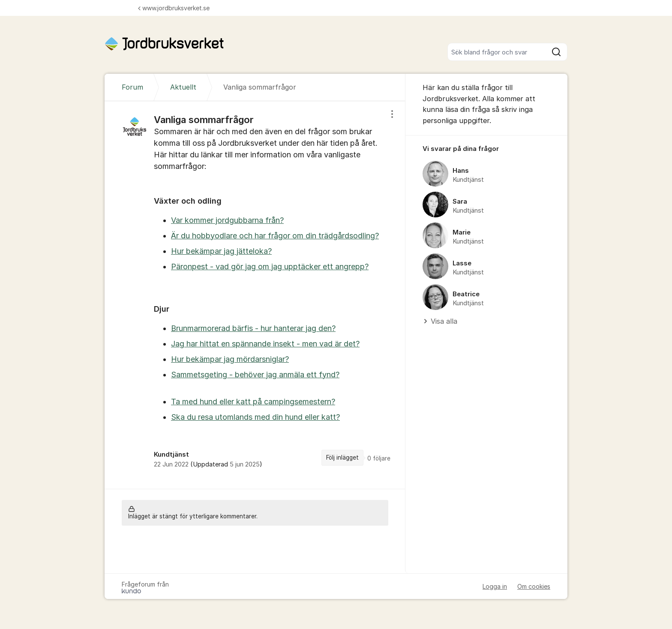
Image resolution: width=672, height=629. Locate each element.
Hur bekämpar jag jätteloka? (221, 251)
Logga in (495, 586)
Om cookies (534, 586)
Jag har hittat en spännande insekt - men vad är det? (265, 344)
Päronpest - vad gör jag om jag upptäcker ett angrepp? (270, 266)
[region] (255, 295)
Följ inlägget (342, 457)
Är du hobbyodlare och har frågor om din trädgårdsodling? (275, 236)
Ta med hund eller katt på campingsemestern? (253, 402)
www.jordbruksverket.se (174, 8)
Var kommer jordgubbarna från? (227, 220)
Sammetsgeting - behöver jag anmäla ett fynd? (255, 375)
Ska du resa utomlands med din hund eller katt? (255, 417)
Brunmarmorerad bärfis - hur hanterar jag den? (253, 328)
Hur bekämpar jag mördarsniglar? (230, 359)
